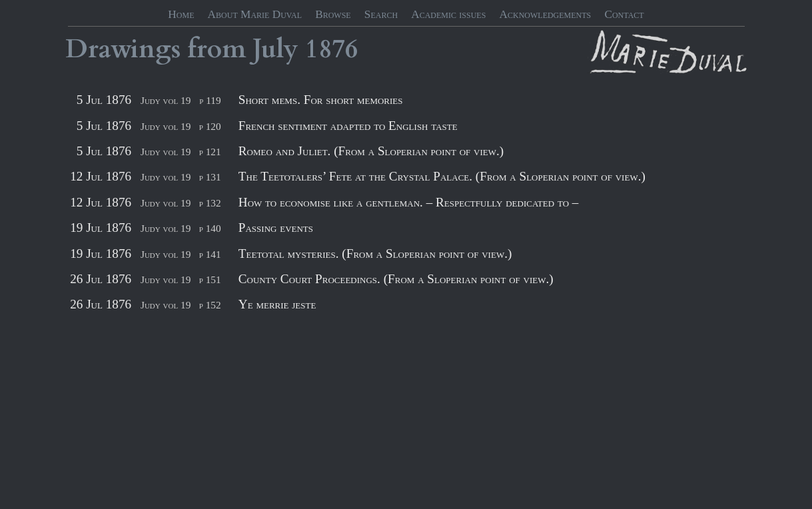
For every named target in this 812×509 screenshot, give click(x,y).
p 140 (210, 228)
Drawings (123, 49)
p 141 (210, 254)
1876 (332, 49)
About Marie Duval (255, 14)
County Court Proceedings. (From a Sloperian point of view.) (396, 279)
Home (181, 14)
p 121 (210, 152)
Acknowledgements (546, 14)
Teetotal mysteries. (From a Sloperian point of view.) (375, 254)
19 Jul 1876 (101, 228)
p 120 (210, 126)
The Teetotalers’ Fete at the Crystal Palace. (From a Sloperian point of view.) (442, 176)
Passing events (276, 228)
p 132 (210, 203)
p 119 (210, 100)
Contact (624, 14)
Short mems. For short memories (321, 100)
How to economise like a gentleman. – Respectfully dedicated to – (409, 202)
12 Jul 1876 (101, 176)
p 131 (210, 177)
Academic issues (448, 14)
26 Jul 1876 (101, 279)
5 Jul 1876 (104, 100)
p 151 (210, 279)
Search (381, 14)
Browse (333, 14)
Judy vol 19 (166, 100)
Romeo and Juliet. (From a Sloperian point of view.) (371, 151)
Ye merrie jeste (277, 304)
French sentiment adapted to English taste (348, 126)
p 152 (210, 305)
